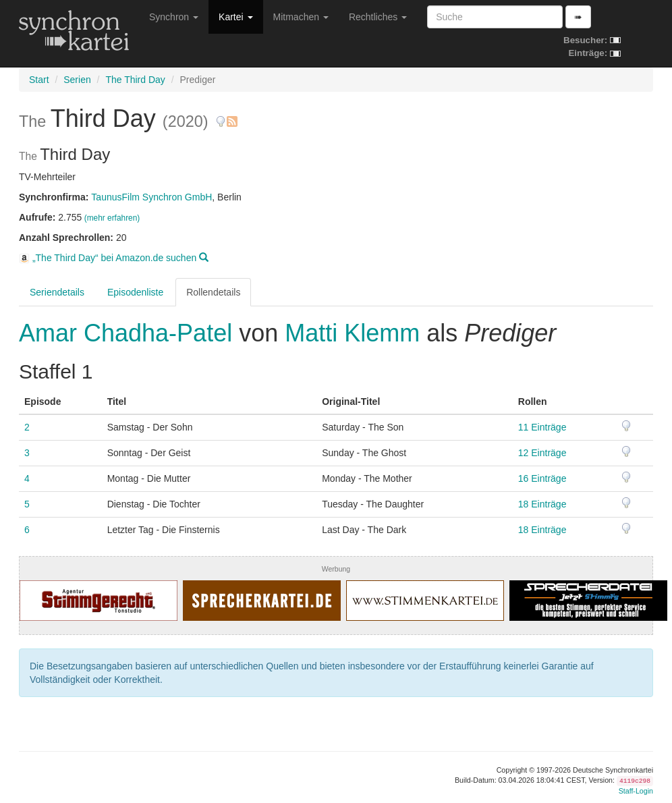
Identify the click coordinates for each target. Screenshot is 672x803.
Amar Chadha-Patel (129, 333)
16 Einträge (542, 478)
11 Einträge (542, 427)
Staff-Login (636, 791)
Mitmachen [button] (301, 17)
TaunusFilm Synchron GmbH (151, 197)
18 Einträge (542, 504)
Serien (77, 80)
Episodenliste (135, 292)
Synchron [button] (174, 17)
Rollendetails (213, 292)
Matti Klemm (352, 333)
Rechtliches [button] (378, 17)
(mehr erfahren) (112, 218)
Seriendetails (57, 292)
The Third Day (135, 80)
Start (39, 80)
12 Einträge (542, 453)
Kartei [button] (235, 17)
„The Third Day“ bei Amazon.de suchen (114, 258)
